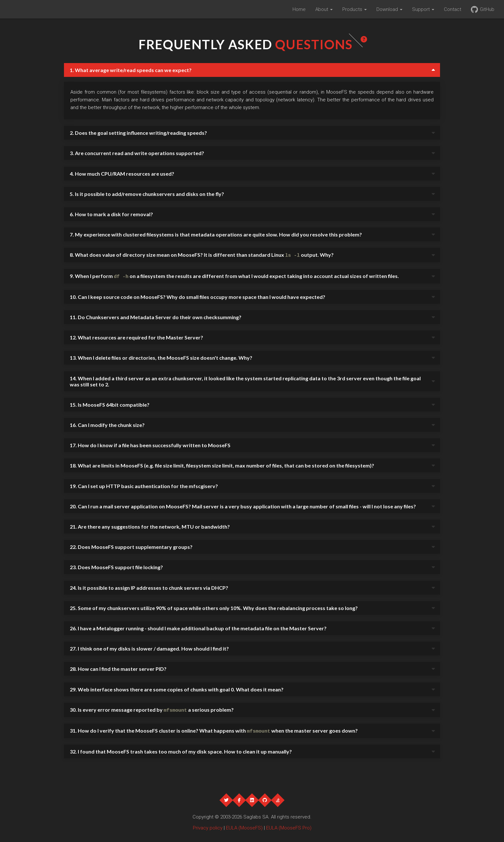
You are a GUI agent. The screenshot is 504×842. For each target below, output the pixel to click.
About (324, 9)
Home (299, 9)
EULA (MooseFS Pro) (289, 825)
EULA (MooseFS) (244, 825)
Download (389, 9)
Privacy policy (208, 825)
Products (355, 9)
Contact (453, 9)
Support (423, 9)
